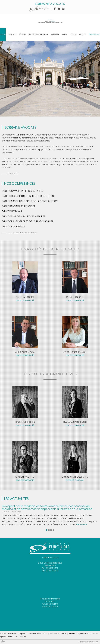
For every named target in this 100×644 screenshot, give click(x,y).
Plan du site (13, 637)
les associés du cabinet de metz (50, 374)
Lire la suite (13, 174)
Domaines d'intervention (38, 34)
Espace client (94, 34)
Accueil (3, 34)
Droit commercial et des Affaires (22, 191)
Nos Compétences (20, 184)
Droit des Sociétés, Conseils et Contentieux (29, 196)
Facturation (55, 34)
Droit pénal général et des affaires (24, 216)
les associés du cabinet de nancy (50, 249)
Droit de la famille (13, 226)
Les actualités (16, 499)
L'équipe (23, 34)
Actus (65, 34)
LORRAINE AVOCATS (50, 4)
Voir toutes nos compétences (22, 233)
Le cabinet (13, 34)
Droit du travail (12, 211)
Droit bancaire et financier (19, 206)
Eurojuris (73, 34)
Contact (82, 34)
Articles (23, 637)
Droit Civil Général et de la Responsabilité (28, 221)
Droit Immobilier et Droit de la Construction (30, 201)
